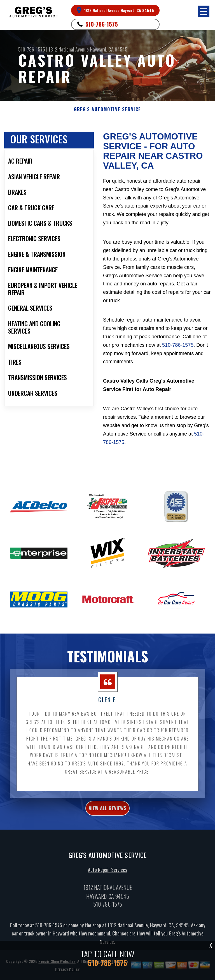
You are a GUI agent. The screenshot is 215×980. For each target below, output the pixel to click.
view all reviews (107, 813)
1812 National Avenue (69, 49)
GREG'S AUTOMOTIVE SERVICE (107, 109)
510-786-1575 (102, 24)
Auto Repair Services (107, 874)
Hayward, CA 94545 (109, 49)
